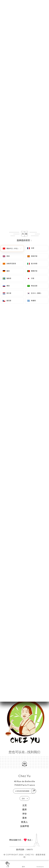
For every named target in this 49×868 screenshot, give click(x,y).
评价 (25, 814)
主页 (25, 805)
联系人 (24, 822)
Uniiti (30, 849)
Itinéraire (40, 864)
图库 (25, 809)
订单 (8, 864)
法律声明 (25, 826)
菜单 (25, 818)
